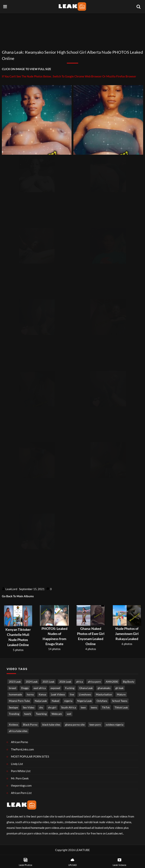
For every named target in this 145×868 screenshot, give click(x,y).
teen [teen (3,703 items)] (83, 707)
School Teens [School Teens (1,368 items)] (120, 701)
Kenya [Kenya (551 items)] (42, 694)
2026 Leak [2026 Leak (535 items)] (65, 682)
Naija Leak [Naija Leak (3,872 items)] (41, 701)
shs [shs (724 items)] (41, 707)
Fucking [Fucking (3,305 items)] (70, 688)
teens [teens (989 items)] (94, 707)
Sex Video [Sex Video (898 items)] (29, 707)
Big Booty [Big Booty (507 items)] (129, 682)
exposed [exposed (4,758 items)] (55, 688)
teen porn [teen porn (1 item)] (95, 725)
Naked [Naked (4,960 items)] (56, 701)
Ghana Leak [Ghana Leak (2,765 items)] (86, 688)
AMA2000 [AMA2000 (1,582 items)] (112, 682)
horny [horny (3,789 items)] (30, 694)
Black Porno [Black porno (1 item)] (30, 725)
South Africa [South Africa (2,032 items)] (69, 707)
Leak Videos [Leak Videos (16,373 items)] (58, 694)
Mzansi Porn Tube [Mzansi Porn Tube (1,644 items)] (19, 701)
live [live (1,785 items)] (72, 694)
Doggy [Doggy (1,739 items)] (25, 688)
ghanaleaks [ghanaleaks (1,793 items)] (104, 688)
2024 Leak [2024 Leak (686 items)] (32, 682)
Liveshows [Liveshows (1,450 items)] (85, 694)
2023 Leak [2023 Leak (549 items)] (15, 682)
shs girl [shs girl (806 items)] (52, 707)
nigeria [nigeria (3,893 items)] (68, 701)
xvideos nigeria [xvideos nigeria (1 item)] (115, 725)
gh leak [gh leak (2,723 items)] (119, 688)
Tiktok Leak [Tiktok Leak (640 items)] (121, 707)
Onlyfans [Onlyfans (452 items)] (102, 701)
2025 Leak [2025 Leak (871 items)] (48, 682)
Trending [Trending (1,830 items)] (14, 714)
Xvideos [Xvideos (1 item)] (13, 725)
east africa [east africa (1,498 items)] (40, 688)
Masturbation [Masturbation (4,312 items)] (104, 694)
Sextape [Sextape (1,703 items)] (13, 707)
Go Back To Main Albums (18, 596)
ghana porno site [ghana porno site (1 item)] (75, 725)
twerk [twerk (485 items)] (28, 714)
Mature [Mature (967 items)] (121, 694)
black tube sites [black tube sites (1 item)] (51, 725)
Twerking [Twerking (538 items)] (41, 714)
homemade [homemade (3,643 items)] (15, 694)
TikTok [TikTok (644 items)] (106, 707)
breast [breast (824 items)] (13, 688)
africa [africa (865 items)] (79, 682)
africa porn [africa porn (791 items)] (94, 682)
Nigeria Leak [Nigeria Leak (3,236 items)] (84, 701)
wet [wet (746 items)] (69, 714)
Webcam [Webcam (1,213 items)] (57, 714)
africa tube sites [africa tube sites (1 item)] (18, 731)
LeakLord (11, 589)
